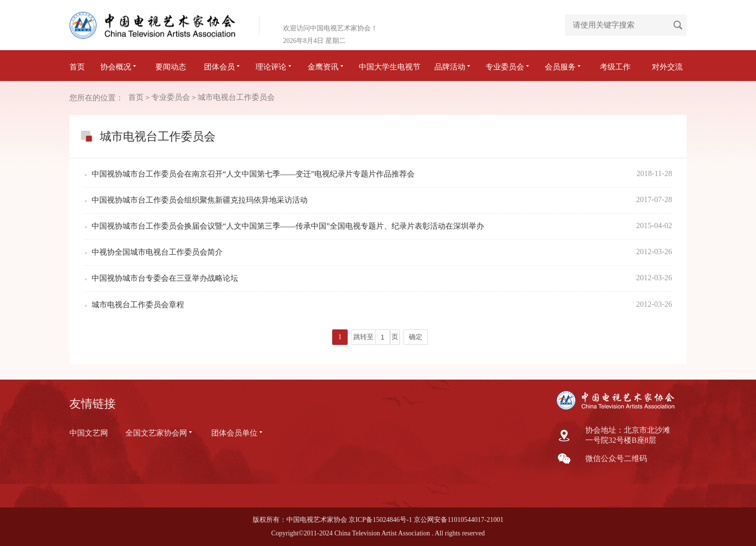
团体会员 (223, 67)
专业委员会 (508, 67)
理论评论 (274, 67)
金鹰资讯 (326, 67)
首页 (77, 67)
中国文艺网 (89, 433)
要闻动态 (171, 67)
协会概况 (119, 67)
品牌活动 (453, 67)
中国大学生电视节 (390, 67)
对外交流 (667, 67)
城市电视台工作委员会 (236, 97)
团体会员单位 (238, 433)
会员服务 (564, 67)
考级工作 (615, 67)
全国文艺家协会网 (160, 433)
